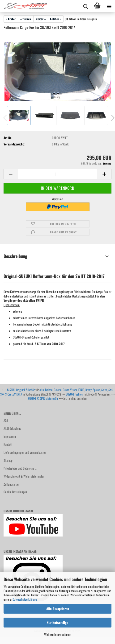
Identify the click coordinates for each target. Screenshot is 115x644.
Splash (96, 390)
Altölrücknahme (12, 428)
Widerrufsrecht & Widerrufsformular (24, 476)
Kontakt (8, 444)
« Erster (11, 19)
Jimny (88, 390)
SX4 (111, 390)
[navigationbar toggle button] (109, 6)
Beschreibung (15, 256)
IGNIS (81, 390)
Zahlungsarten (11, 484)
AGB (6, 420)
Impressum (10, 436)
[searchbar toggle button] (85, 6)
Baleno (49, 390)
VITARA (18, 394)
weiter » (41, 19)
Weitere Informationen (58, 634)
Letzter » (56, 19)
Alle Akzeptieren (58, 609)
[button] (11, 174)
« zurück (26, 19)
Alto (42, 390)
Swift (104, 390)
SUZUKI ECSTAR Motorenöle (43, 398)
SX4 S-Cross (7, 394)
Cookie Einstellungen (15, 492)
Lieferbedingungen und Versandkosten (25, 452)
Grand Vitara (70, 390)
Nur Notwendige (57, 622)
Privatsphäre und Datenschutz (20, 468)
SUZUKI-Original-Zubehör (21, 390)
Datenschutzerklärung (25, 599)
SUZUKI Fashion (75, 394)
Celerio (58, 390)
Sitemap (8, 460)
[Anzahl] (57, 174)
